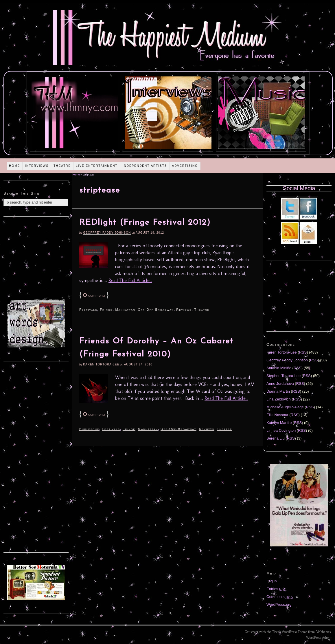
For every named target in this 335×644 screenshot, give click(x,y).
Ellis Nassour (277, 415)
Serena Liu (276, 438)
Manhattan (125, 310)
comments (94, 296)
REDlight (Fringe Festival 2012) (145, 223)
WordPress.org (279, 604)
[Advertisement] (36, 251)
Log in (272, 581)
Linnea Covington (281, 430)
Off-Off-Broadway (156, 310)
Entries (277, 589)
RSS (303, 352)
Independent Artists (145, 166)
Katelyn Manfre (279, 423)
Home (14, 166)
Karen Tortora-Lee (101, 364)
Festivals (88, 310)
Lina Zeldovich (279, 399)
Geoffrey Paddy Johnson (107, 233)
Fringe (106, 310)
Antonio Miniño (279, 368)
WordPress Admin (319, 638)
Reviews (184, 310)
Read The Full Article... (130, 280)
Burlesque (89, 429)
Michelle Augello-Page (285, 407)
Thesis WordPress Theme (290, 632)
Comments (280, 597)
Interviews (37, 166)
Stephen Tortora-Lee (284, 376)
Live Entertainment (97, 166)
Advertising (185, 166)
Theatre (62, 166)
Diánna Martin (278, 391)
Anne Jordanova (280, 384)
